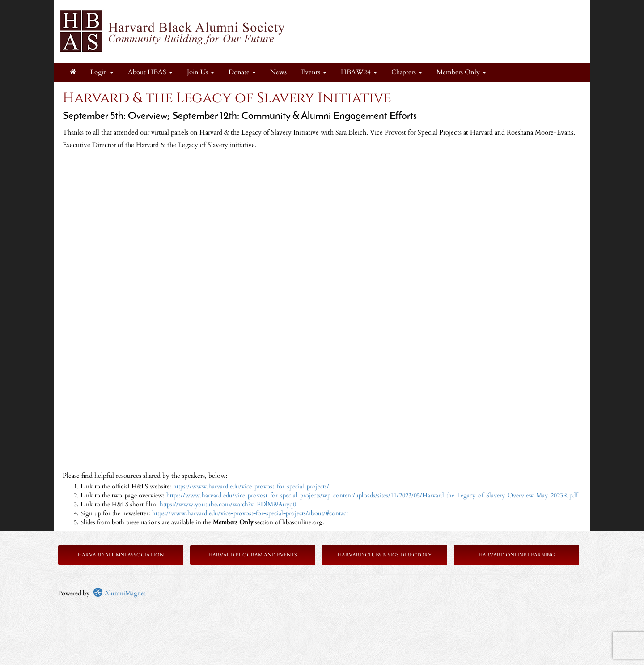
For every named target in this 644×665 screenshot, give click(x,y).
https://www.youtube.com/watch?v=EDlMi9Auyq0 (228, 504)
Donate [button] (242, 72)
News (278, 72)
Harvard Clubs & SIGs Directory (385, 555)
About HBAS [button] (150, 72)
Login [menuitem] (102, 72)
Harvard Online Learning (517, 555)
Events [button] (314, 72)
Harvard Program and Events (253, 555)
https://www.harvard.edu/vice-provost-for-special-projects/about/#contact (250, 513)
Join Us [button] (201, 72)
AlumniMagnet (119, 593)
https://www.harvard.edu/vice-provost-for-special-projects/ (251, 486)
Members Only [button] (461, 72)
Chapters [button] (407, 72)
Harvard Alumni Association (121, 555)
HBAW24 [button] (359, 72)
